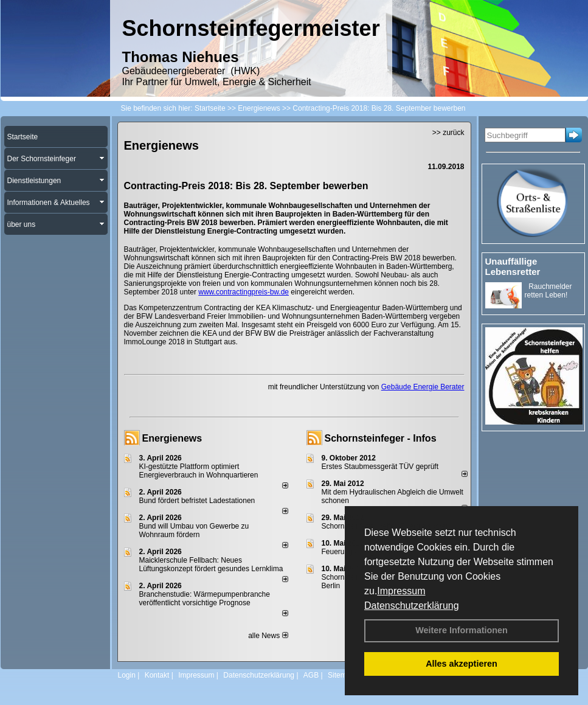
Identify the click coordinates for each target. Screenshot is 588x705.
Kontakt (157, 675)
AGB (311, 675)
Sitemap (341, 675)
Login (127, 675)
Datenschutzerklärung (412, 606)
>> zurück (448, 133)
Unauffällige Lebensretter (513, 266)
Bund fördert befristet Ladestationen (197, 501)
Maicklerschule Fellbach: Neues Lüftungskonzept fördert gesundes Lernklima (211, 564)
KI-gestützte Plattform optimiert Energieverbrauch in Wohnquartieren (199, 471)
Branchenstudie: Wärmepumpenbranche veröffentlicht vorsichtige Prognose (205, 599)
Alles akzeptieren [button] (462, 664)
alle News (268, 636)
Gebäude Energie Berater (423, 387)
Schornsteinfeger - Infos (381, 438)
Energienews (172, 438)
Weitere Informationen (462, 630)
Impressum (401, 591)
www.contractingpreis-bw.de (244, 292)
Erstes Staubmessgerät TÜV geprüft (380, 467)
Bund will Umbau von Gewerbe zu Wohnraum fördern (194, 530)
